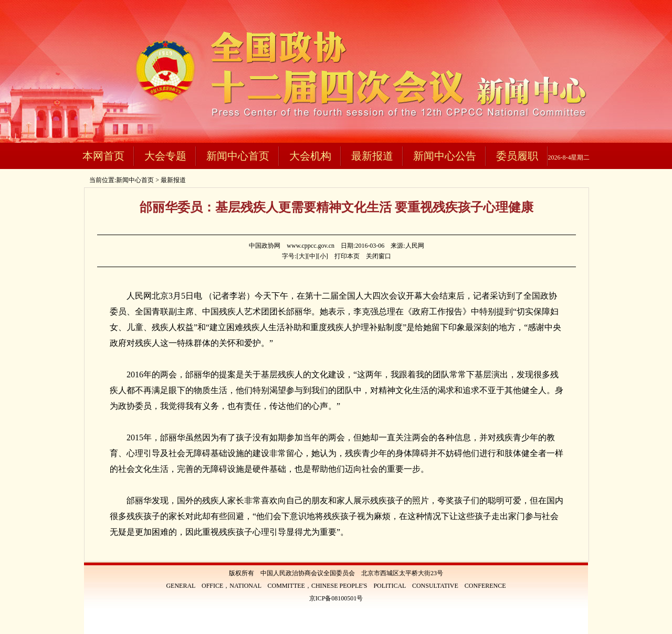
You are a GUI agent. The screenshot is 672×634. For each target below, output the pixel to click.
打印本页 (347, 256)
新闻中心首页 (238, 156)
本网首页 (103, 156)
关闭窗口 (379, 256)
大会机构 (310, 156)
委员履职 (517, 156)
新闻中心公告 (445, 156)
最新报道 (372, 156)
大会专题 (165, 156)
